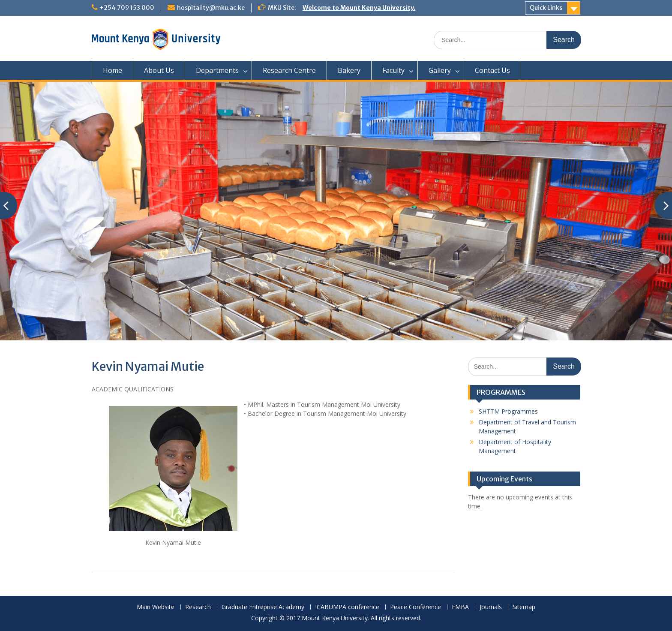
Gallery (440, 70)
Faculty (393, 70)
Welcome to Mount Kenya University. (359, 8)
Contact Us (492, 70)
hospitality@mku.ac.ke (211, 8)
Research (198, 607)
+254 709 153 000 (127, 8)
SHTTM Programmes (508, 411)
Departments (217, 70)
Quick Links (546, 8)
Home (112, 70)
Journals (491, 607)
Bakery (349, 70)
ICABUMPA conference (347, 607)
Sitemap (524, 607)
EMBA (460, 607)
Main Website (156, 607)
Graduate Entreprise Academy (263, 607)
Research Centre (289, 70)
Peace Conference (415, 607)
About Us (159, 70)
